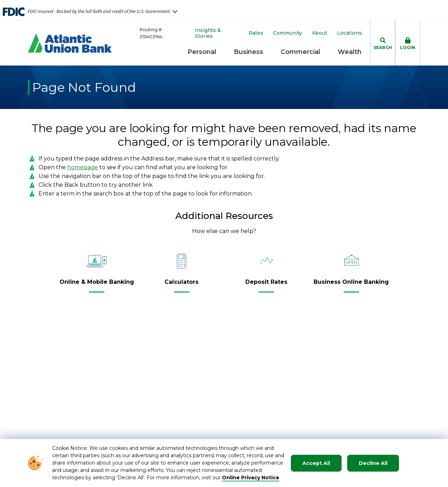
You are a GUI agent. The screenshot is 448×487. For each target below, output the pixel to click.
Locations (349, 33)
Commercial (300, 52)
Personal (202, 52)
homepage (83, 167)
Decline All (373, 463)
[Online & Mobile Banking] (97, 285)
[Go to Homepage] (70, 43)
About (320, 33)
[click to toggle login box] (408, 43)
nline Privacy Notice (253, 478)
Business (248, 52)
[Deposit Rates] (266, 285)
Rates (256, 33)
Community (288, 33)
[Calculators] (181, 285)
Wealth (350, 52)
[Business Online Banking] (351, 285)
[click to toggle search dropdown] (383, 43)
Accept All (316, 463)
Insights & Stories (208, 33)
